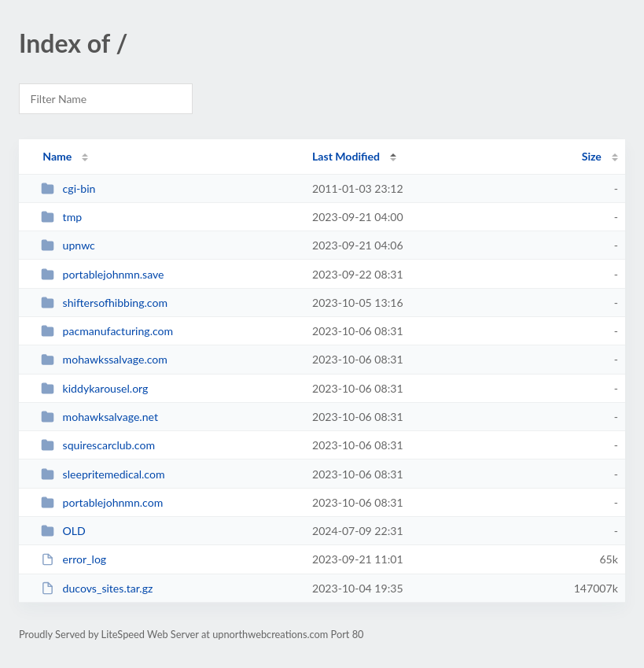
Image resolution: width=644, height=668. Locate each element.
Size (592, 156)
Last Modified (346, 156)
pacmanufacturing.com (107, 331)
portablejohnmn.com (102, 502)
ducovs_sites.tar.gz (97, 588)
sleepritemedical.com (103, 474)
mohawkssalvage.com (104, 359)
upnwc (68, 245)
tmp (61, 217)
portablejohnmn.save (102, 274)
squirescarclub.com (98, 445)
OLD (63, 531)
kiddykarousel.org (94, 388)
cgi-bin (68, 188)
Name (57, 156)
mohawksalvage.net (99, 417)
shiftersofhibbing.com (104, 303)
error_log (74, 559)
